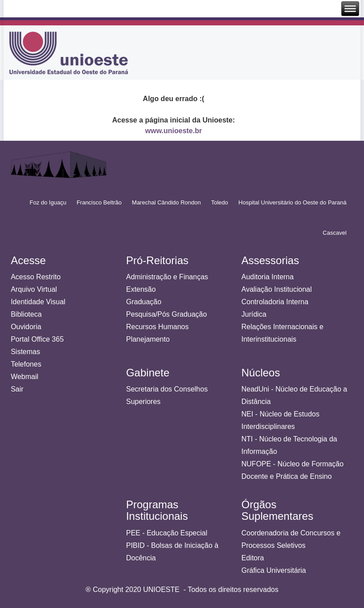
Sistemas (25, 352)
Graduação (144, 302)
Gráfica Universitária (274, 570)
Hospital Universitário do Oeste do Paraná (292, 202)
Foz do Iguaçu (48, 202)
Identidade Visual (38, 302)
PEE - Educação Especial (167, 533)
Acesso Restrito (36, 277)
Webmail (25, 377)
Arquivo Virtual (34, 289)
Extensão (141, 289)
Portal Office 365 (37, 339)
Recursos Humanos (157, 327)
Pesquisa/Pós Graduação (166, 314)
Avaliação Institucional (277, 289)
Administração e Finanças (167, 277)
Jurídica (254, 314)
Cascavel (334, 233)
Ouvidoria (26, 327)
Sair (17, 389)
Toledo (220, 202)
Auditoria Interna (268, 277)
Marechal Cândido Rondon (166, 202)
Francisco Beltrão (99, 202)
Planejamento (148, 339)
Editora (253, 558)
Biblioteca (26, 314)
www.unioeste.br (174, 131)
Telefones (26, 364)
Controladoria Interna (275, 302)
